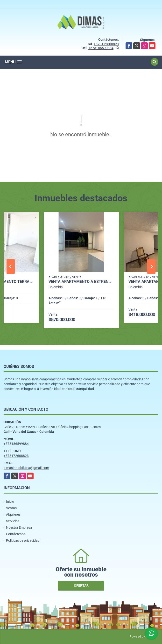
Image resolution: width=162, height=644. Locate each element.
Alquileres (13, 514)
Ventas (11, 508)
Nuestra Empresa (19, 527)
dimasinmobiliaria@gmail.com (26, 468)
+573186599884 (101, 48)
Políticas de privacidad (23, 540)
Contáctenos (16, 534)
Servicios (13, 521)
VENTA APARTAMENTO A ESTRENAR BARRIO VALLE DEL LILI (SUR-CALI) (81, 282)
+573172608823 (106, 44)
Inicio (10, 501)
